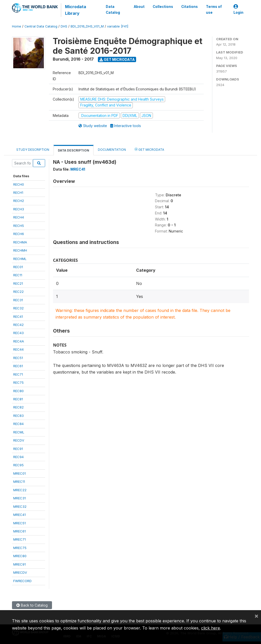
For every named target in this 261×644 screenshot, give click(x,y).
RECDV (19, 440)
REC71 (18, 374)
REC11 (18, 275)
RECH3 (19, 209)
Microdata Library (76, 10)
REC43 (18, 333)
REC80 (18, 391)
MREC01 (19, 473)
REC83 (18, 416)
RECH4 (19, 217)
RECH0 (19, 184)
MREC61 (19, 531)
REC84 (18, 424)
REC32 (18, 308)
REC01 (18, 267)
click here (211, 628)
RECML (19, 432)
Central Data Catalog (41, 26)
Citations (190, 7)
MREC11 (19, 482)
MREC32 (20, 506)
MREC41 (19, 515)
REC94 (18, 457)
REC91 (18, 449)
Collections (163, 7)
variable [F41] (118, 26)
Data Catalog (113, 9)
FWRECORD (22, 581)
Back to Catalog (32, 605)
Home (17, 26)
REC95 (18, 465)
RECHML (20, 259)
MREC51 (19, 523)
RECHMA (20, 242)
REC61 (18, 366)
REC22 (18, 292)
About (139, 7)
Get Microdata (117, 59)
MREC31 (19, 498)
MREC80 (20, 556)
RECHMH (20, 250)
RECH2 (19, 201)
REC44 (18, 349)
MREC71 (19, 539)
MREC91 (19, 564)
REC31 (18, 300)
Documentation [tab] (112, 150)
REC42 (18, 325)
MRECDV (20, 572)
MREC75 (20, 548)
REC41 (18, 317)
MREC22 (20, 490)
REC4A (19, 341)
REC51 (18, 358)
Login (238, 10)
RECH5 (19, 226)
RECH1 (18, 193)
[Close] (256, 616)
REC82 (18, 407)
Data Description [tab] (74, 150)
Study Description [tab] (33, 150)
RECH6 (19, 234)
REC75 (18, 382)
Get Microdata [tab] (149, 149)
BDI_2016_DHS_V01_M (87, 26)
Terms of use (214, 9)
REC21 (18, 283)
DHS (64, 26)
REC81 (18, 399)
